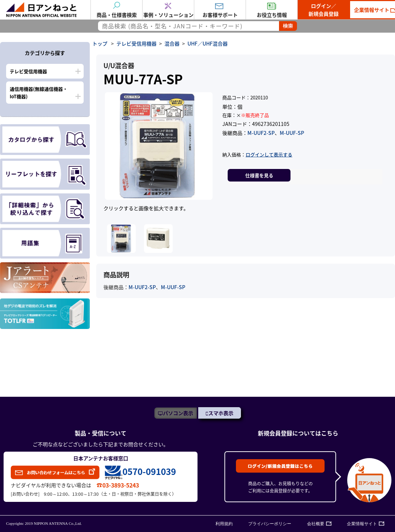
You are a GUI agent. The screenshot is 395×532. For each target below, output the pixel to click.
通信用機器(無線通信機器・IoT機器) (39, 93)
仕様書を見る (259, 175)
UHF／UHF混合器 (208, 43)
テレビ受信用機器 (28, 71)
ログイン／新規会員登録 (324, 10)
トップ (100, 43)
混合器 (172, 43)
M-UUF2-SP (261, 133)
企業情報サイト (362, 524)
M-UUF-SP (292, 133)
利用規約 (224, 524)
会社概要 (316, 524)
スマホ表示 (221, 413)
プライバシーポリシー (270, 524)
